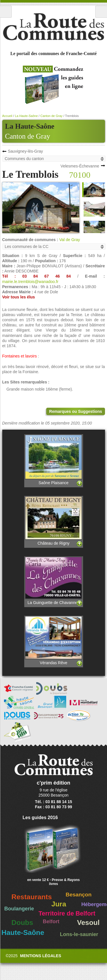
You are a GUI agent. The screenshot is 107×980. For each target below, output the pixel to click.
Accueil (7, 116)
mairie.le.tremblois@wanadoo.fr (30, 282)
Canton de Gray (28, 136)
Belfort (51, 922)
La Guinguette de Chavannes (54, 581)
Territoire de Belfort (67, 914)
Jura (59, 904)
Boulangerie (19, 909)
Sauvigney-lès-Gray (26, 151)
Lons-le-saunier (79, 934)
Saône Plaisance (54, 460)
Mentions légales (41, 956)
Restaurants (32, 897)
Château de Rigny (54, 521)
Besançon (79, 895)
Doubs (22, 923)
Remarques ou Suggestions (75, 411)
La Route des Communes (53, 27)
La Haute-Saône (26, 116)
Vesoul (88, 923)
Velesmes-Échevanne (80, 166)
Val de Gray (69, 240)
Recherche (101, 12)
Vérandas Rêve (54, 640)
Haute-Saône (23, 932)
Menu (6, 12)
